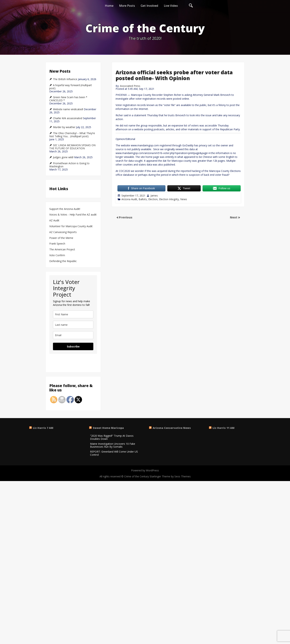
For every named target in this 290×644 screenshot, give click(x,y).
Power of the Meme (61, 238)
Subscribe (73, 346)
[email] (73, 335)
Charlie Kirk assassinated (68, 118)
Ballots (143, 199)
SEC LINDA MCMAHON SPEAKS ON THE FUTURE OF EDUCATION (72, 147)
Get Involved (149, 6)
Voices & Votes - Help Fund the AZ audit (73, 215)
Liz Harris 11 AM (224, 428)
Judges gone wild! (63, 157)
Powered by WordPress (145, 470)
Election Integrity (169, 199)
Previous (126, 217)
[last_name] (73, 325)
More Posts (127, 6)
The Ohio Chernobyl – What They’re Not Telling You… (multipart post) (72, 135)
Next (234, 217)
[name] (73, 314)
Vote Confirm (57, 255)
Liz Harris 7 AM (43, 428)
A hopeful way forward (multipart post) (71, 87)
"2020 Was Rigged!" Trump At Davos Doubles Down (112, 437)
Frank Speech (57, 244)
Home (109, 6)
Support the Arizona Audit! (65, 209)
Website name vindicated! (68, 109)
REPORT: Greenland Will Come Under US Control (114, 453)
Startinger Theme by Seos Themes (170, 476)
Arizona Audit (129, 199)
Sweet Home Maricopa (108, 428)
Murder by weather (64, 127)
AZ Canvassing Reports (63, 232)
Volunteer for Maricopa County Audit (71, 226)
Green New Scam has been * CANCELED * (68, 99)
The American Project (62, 250)
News (184, 199)
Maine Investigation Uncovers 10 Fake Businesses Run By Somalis (113, 445)
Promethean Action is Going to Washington (69, 165)
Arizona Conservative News (172, 428)
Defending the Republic (63, 261)
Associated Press (130, 86)
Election (153, 199)
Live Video (171, 6)
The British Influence (65, 79)
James (154, 196)
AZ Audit (54, 221)
